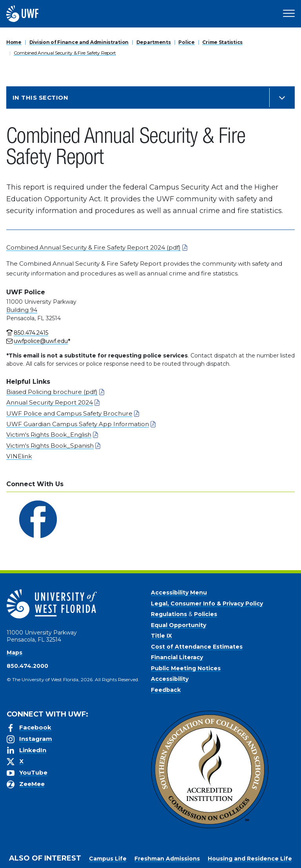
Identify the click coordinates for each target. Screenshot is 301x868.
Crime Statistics (222, 42)
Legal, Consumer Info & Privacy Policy (207, 604)
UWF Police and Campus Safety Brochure (69, 413)
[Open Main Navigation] (289, 14)
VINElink (19, 456)
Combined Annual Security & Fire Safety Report (65, 53)
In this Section (40, 98)
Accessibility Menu (179, 593)
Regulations (169, 614)
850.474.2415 (31, 333)
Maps (15, 653)
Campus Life (108, 859)
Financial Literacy (177, 657)
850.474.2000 (27, 666)
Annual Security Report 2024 (50, 402)
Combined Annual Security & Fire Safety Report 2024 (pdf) (93, 247)
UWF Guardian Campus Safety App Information (78, 424)
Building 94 (22, 310)
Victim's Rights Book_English (49, 435)
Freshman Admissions (167, 859)
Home (14, 42)
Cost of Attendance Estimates (197, 647)
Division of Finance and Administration (79, 42)
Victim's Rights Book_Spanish (50, 446)
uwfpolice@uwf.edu (41, 341)
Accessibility (170, 679)
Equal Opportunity (179, 625)
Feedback (166, 690)
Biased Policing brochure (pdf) (52, 392)
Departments (154, 42)
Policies (206, 614)
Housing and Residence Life (250, 859)
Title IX (161, 636)
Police (186, 42)
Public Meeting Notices (186, 668)
